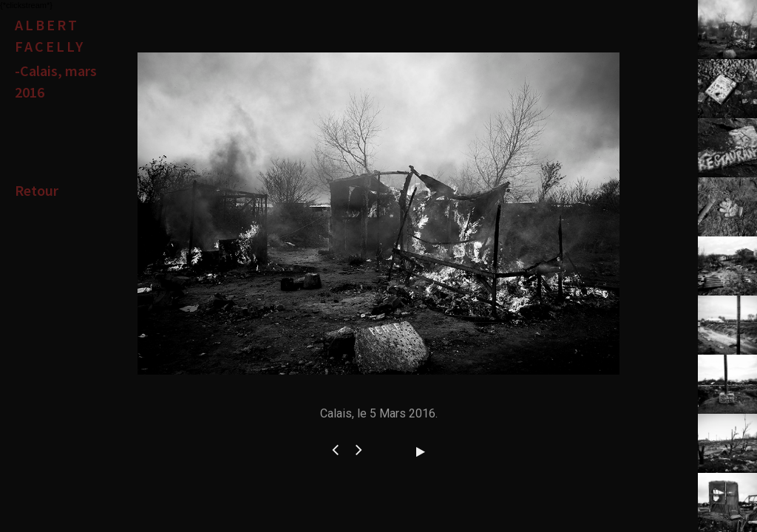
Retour (37, 190)
